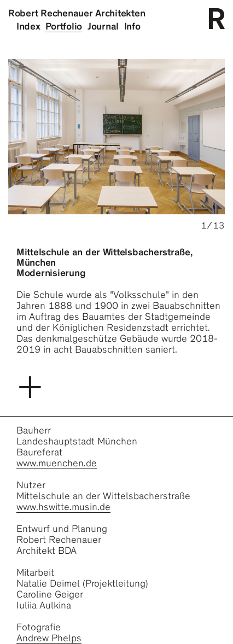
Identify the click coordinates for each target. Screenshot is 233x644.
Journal (103, 26)
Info (132, 26)
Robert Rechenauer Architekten (77, 13)
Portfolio (64, 26)
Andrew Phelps (49, 638)
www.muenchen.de (57, 463)
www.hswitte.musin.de (63, 507)
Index (28, 26)
